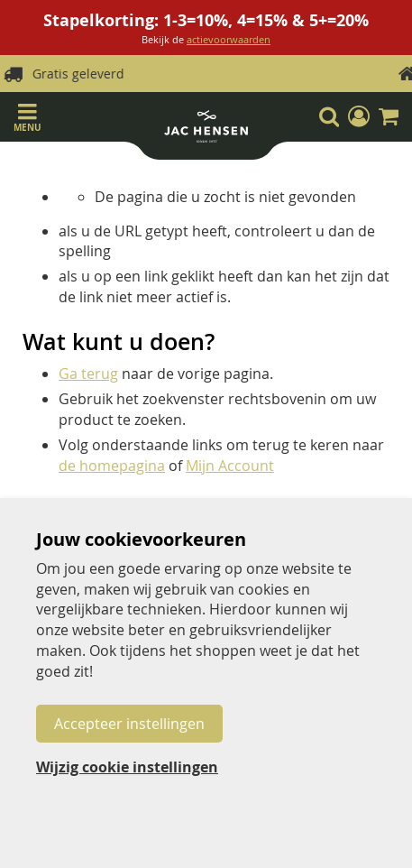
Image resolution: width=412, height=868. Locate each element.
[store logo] (206, 130)
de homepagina (112, 466)
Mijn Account (230, 466)
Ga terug (88, 374)
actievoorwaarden (229, 39)
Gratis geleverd (221, 74)
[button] (359, 116)
